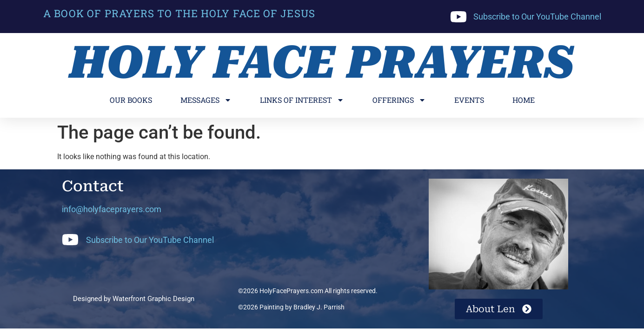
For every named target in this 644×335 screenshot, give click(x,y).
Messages (206, 100)
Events (469, 100)
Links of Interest (302, 100)
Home (524, 100)
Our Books (131, 100)
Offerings (399, 100)
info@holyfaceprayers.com (112, 209)
